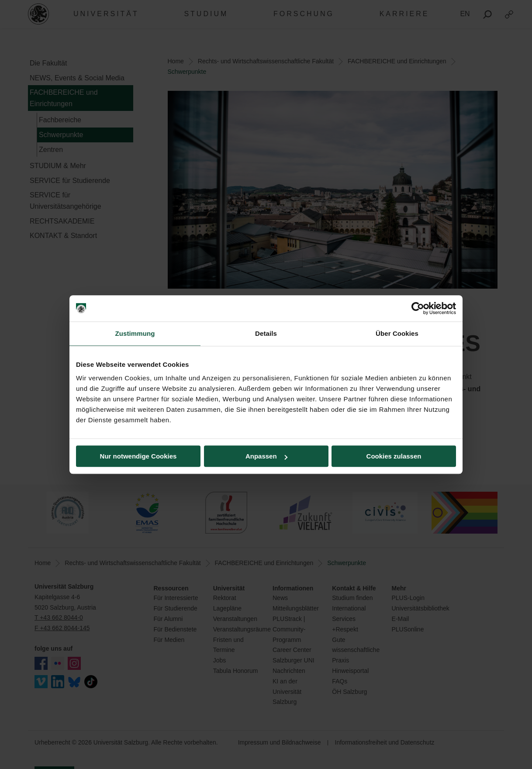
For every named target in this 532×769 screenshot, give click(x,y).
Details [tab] (266, 333)
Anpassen (266, 456)
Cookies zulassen (394, 456)
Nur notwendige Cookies (138, 456)
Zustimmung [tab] (135, 333)
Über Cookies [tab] (397, 333)
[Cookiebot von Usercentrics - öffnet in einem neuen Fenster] (418, 308)
